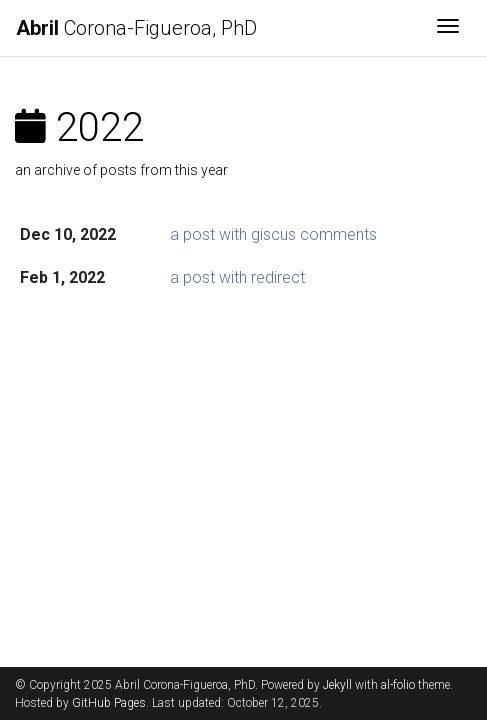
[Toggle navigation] (448, 28)
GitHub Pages (109, 703)
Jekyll (337, 685)
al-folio (398, 685)
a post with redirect (237, 277)
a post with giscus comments (273, 234)
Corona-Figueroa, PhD (136, 28)
